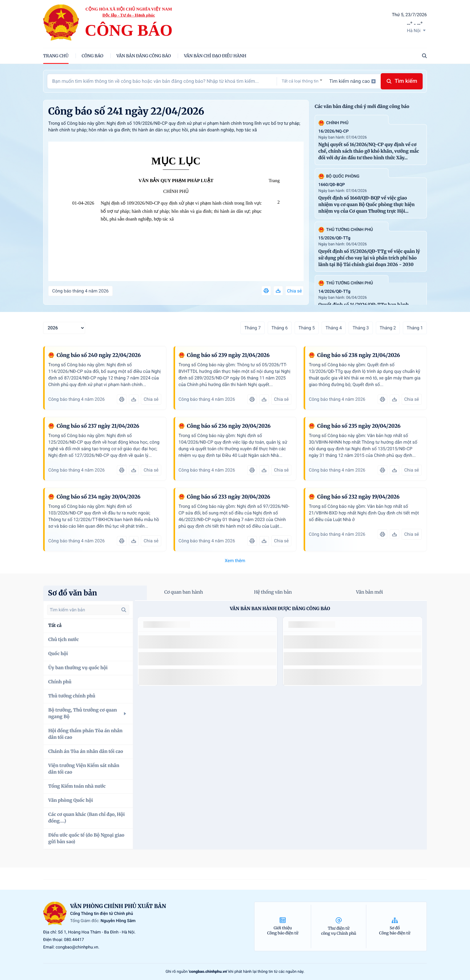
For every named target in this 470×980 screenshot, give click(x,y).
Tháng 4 (334, 328)
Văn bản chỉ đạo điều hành (215, 56)
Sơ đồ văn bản (73, 593)
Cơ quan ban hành (184, 592)
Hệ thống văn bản (273, 592)
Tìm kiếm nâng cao (352, 81)
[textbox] (302, 81)
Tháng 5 (307, 328)
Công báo (93, 56)
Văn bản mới (370, 592)
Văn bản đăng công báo (144, 56)
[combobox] (302, 81)
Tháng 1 (415, 328)
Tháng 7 (252, 328)
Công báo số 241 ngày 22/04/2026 (126, 111)
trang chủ (56, 56)
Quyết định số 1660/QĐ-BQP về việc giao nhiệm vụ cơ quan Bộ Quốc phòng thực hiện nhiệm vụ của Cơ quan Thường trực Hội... (366, 205)
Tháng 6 (280, 328)
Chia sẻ (294, 291)
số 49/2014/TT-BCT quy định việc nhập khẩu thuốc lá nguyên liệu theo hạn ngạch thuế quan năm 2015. (202, 642)
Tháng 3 (361, 328)
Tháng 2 (388, 328)
